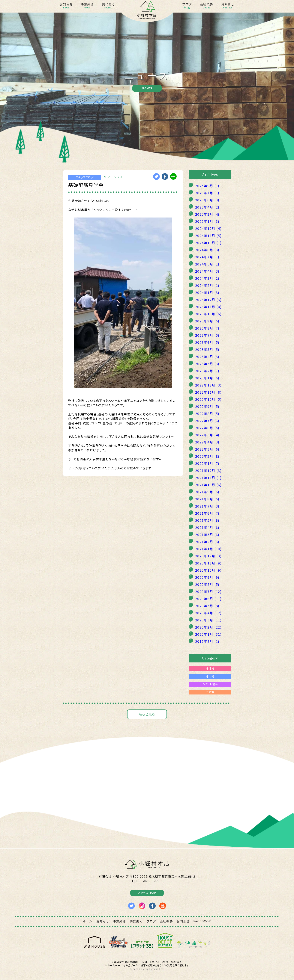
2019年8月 (207, 641)
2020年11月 (208, 563)
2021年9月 (207, 492)
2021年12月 (208, 470)
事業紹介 (87, 6)
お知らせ (66, 6)
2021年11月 (208, 478)
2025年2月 (207, 214)
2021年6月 (207, 513)
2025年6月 (207, 200)
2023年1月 (207, 378)
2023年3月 (207, 364)
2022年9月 (207, 406)
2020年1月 (208, 634)
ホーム (88, 921)
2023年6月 (207, 342)
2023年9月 (207, 321)
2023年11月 (208, 307)
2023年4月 (207, 357)
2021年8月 (207, 499)
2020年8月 (207, 584)
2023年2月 (207, 371)
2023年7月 (207, 335)
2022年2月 (207, 456)
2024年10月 (208, 243)
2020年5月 (207, 606)
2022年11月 (208, 392)
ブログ (187, 6)
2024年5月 (207, 264)
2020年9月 (207, 577)
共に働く (108, 6)
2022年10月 (208, 399)
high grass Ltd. (154, 969)
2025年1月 (207, 221)
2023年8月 (207, 328)
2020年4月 (208, 613)
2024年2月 (207, 285)
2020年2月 (208, 627)
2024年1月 (207, 292)
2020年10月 (208, 570)
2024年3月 (207, 278)
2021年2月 (207, 542)
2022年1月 (207, 463)
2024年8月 (207, 250)
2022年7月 (207, 421)
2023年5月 (207, 349)
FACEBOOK (202, 921)
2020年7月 (208, 591)
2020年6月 (208, 599)
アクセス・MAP (147, 893)
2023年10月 (208, 314)
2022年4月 (207, 442)
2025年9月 (207, 186)
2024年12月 (208, 228)
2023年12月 (208, 300)
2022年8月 (207, 413)
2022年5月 (207, 435)
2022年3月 (207, 449)
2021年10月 (208, 485)
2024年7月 (207, 257)
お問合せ (228, 6)
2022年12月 (208, 385)
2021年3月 (207, 534)
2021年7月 (207, 506)
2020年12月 (208, 556)
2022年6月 (207, 428)
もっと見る (147, 714)
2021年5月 (207, 520)
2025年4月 (207, 207)
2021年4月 (207, 527)
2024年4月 (207, 271)
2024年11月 (208, 235)
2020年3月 (208, 620)
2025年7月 (207, 193)
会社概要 (207, 6)
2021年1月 (208, 549)
